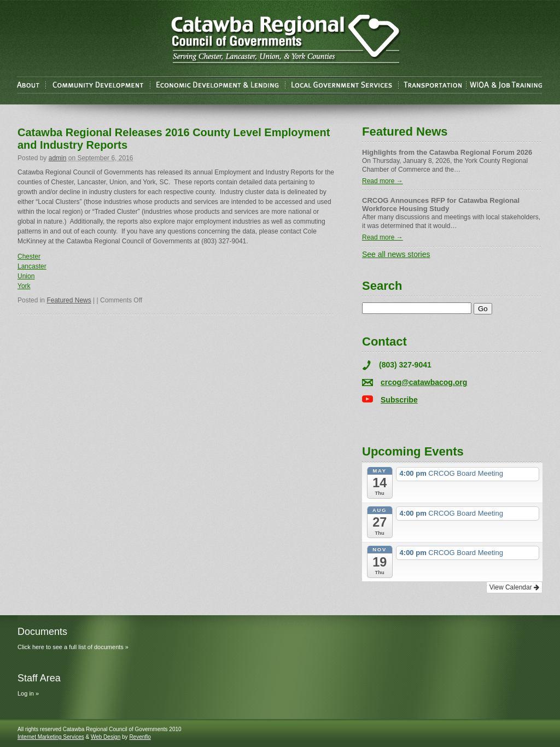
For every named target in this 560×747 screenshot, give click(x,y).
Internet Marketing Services (51, 737)
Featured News (69, 300)
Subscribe (399, 400)
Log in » (28, 693)
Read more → (383, 181)
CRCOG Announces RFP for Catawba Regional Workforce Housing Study (441, 205)
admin (58, 158)
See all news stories (396, 254)
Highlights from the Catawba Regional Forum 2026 (447, 152)
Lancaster (32, 266)
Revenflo (140, 737)
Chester (29, 256)
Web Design (106, 737)
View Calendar (514, 587)
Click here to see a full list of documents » (73, 647)
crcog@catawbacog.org (424, 382)
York (24, 286)
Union (26, 276)
